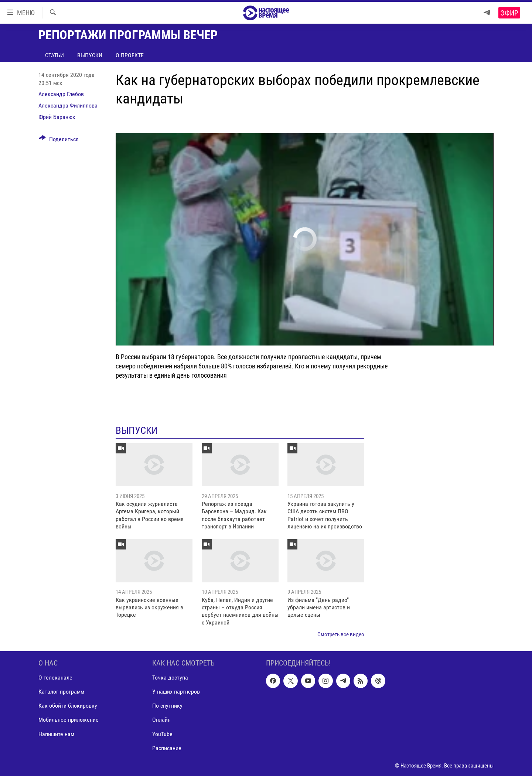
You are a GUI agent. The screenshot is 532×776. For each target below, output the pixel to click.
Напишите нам (56, 734)
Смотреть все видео (341, 634)
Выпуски (90, 55)
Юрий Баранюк (57, 117)
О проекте (130, 55)
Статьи (54, 55)
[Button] (59, 140)
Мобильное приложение (69, 720)
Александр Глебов (61, 94)
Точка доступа (170, 678)
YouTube (162, 734)
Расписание (167, 748)
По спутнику (167, 706)
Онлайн (161, 720)
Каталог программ (61, 692)
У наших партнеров (176, 692)
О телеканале (55, 678)
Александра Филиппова (68, 105)
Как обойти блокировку (68, 706)
